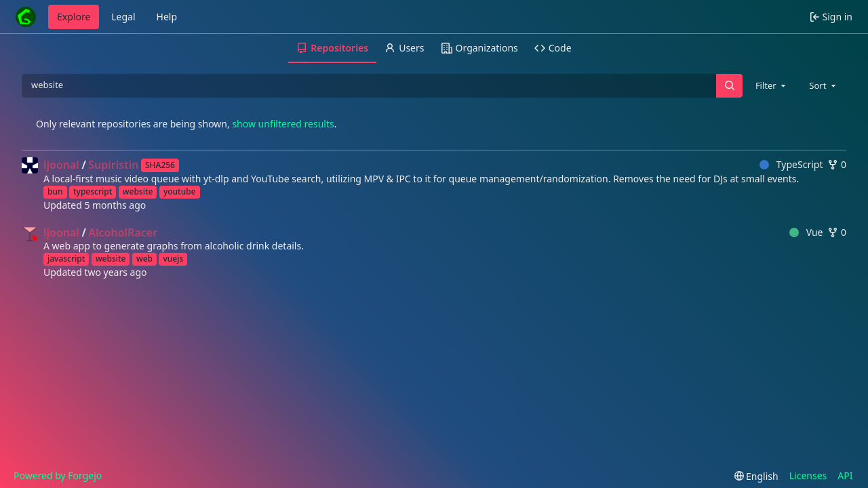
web (144, 259)
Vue (806, 232)
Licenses (808, 475)
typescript (93, 191)
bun (55, 191)
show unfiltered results (283, 124)
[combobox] (772, 85)
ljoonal (61, 165)
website (138, 191)
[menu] (756, 476)
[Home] (26, 17)
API (845, 475)
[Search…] (729, 86)
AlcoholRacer (123, 232)
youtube (180, 191)
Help (167, 17)
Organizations (480, 48)
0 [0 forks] (837, 164)
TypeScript (791, 164)
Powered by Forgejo (58, 475)
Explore (74, 17)
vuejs (173, 259)
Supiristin (113, 165)
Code (553, 48)
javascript (66, 259)
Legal (123, 17)
